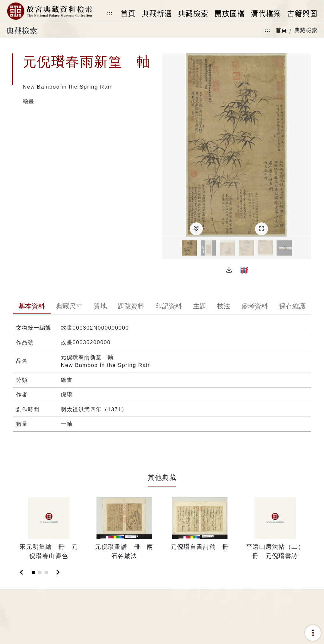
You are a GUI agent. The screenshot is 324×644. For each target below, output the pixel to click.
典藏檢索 (306, 30)
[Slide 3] (46, 573)
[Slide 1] (34, 573)
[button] (229, 270)
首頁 (281, 30)
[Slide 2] (40, 573)
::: (109, 13)
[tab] (32, 307)
